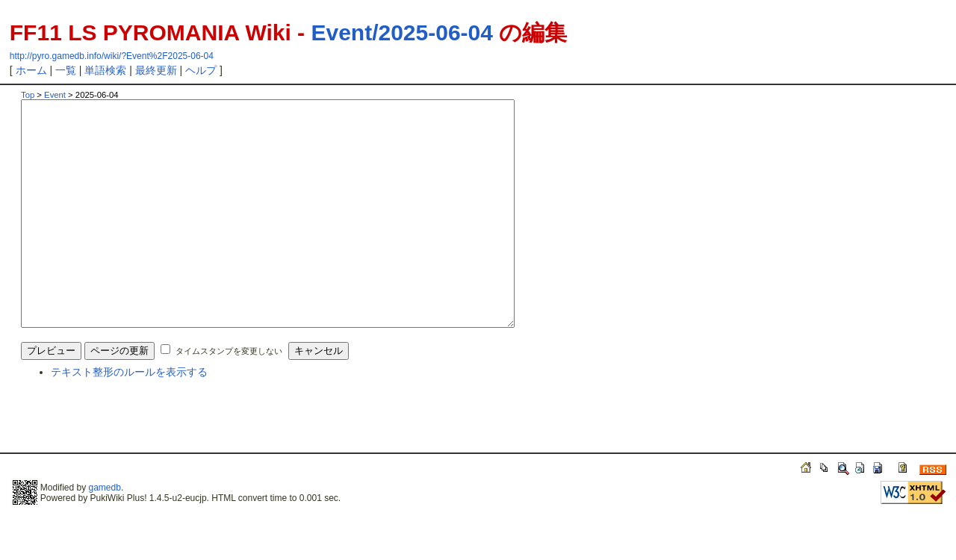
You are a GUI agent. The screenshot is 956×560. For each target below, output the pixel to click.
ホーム (31, 70)
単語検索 (105, 70)
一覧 (66, 70)
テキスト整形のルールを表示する (129, 417)
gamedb (105, 532)
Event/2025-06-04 (402, 32)
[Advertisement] (196, 467)
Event (55, 95)
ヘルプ (201, 70)
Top (28, 95)
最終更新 (156, 70)
